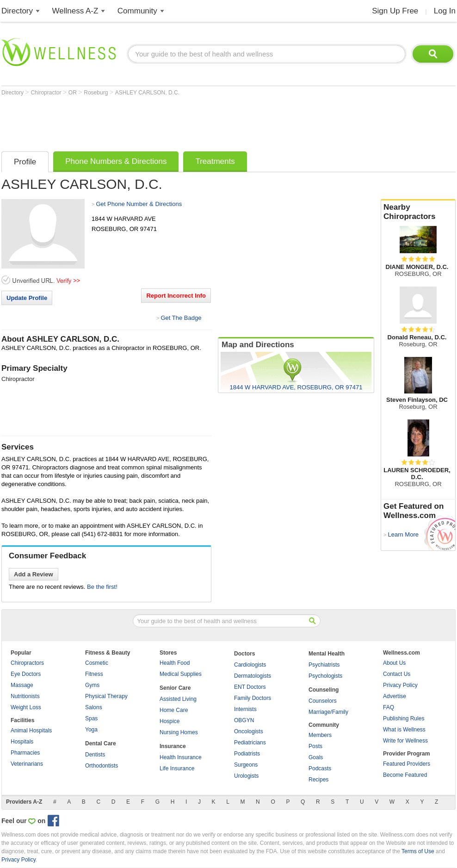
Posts (315, 746)
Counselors (323, 701)
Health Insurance (181, 757)
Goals (316, 757)
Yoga (91, 730)
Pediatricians (250, 743)
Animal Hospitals (31, 731)
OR (73, 93)
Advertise (395, 696)
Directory (17, 11)
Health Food (175, 663)
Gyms (92, 685)
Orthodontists (102, 766)
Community (137, 11)
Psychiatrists (324, 665)
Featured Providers (407, 764)
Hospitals (22, 742)
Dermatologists (253, 676)
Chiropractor (46, 93)
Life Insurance (177, 768)
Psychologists (325, 676)
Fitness (94, 674)
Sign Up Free (395, 11)
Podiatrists (247, 754)
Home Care (174, 710)
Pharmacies (25, 753)
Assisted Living (178, 699)
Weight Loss (26, 707)
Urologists (246, 776)
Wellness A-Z (75, 11)
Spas (91, 718)
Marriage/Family (328, 712)
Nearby (418, 212)
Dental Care (101, 743)
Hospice (170, 721)
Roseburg (96, 93)
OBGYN (244, 720)
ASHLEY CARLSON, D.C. (147, 93)
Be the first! (102, 587)
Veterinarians (27, 764)
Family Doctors (253, 698)
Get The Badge (181, 318)
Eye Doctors (26, 674)
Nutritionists (25, 696)
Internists (245, 709)
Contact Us (397, 674)
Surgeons (246, 765)
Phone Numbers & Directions (116, 161)
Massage (22, 685)
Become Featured (405, 775)
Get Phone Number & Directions (139, 204)
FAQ (389, 707)
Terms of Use (418, 851)
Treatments (215, 161)
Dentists (95, 755)
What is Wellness (404, 730)
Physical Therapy (106, 696)
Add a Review (34, 574)
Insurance (173, 746)
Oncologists (249, 731)
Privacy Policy (400, 685)
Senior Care (175, 688)
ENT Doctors (250, 687)
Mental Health (327, 654)
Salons (94, 707)
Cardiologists (250, 665)
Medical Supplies (181, 674)
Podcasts (320, 768)
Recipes (318, 780)
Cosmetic (97, 663)
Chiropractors (27, 663)
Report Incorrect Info (176, 296)
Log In (445, 11)
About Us (394, 663)
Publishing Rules (404, 718)
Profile (25, 162)
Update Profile (27, 298)
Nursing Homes (179, 732)
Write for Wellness (405, 741)
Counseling (324, 690)
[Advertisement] (170, 121)
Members (320, 735)
